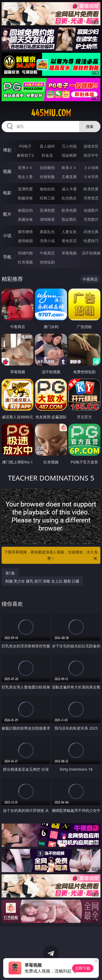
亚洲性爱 (25, 189)
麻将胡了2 (25, 155)
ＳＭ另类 (91, 177)
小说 (7, 235)
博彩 (7, 150)
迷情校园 (25, 241)
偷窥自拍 (25, 210)
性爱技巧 (91, 241)
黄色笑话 (69, 241)
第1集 (10, 573)
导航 (7, 257)
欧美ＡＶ (69, 168)
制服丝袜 (25, 198)
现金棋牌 (69, 155)
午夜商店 (47, 253)
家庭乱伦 (47, 232)
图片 (7, 214)
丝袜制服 (47, 177)
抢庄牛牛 (91, 155)
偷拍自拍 (47, 189)
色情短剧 (47, 262)
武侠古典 (91, 232)
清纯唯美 (47, 219)
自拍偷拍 (47, 168)
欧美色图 (69, 210)
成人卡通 (69, 189)
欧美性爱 (91, 189)
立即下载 (83, 968)
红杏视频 (25, 262)
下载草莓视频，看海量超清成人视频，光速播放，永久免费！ (51, 556)
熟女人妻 (25, 177)
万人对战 (69, 146)
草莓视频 (69, 253)
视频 (7, 171)
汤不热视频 (91, 253)
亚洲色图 (47, 210)
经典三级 (47, 198)
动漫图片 (91, 210)
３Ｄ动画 (91, 168)
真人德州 (47, 146)
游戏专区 (91, 146)
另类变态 (91, 198)
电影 (7, 193)
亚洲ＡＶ (25, 168)
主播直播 (69, 177)
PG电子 (25, 146)
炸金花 (47, 155)
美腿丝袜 (25, 219)
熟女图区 (69, 219)
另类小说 (47, 241)
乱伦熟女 (69, 198)
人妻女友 (69, 232)
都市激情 (25, 232)
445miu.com (51, 113)
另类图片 (91, 219)
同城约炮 (25, 253)
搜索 (90, 126)
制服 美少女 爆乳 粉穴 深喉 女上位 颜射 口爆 (42, 581)
